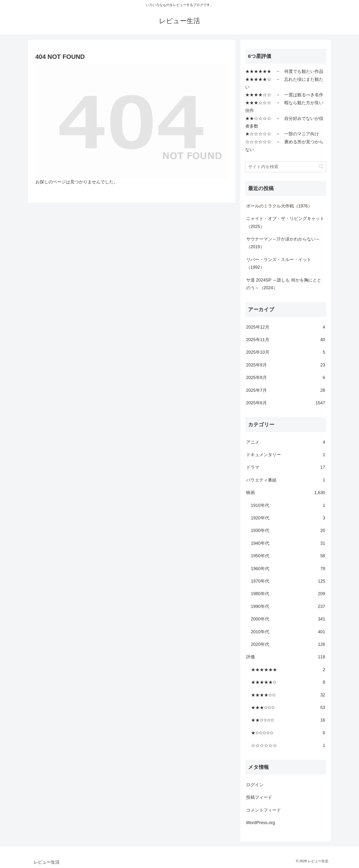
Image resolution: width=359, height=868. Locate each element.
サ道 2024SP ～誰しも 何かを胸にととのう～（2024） (284, 284)
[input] (286, 167)
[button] (321, 167)
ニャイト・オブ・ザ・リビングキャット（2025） (285, 222)
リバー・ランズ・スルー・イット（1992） (279, 263)
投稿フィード (259, 797)
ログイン (255, 785)
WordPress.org (261, 823)
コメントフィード (264, 810)
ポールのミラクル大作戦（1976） (279, 206)
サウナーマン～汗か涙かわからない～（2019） (283, 243)
